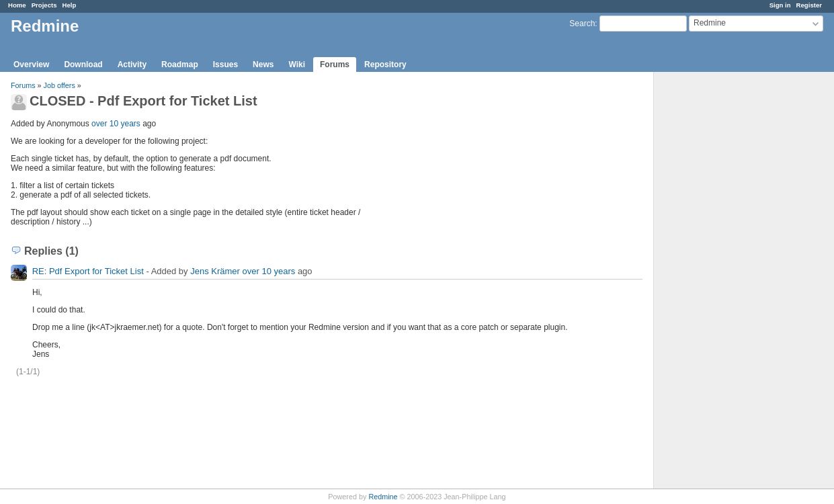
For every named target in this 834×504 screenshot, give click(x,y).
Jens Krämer (215, 271)
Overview (31, 65)
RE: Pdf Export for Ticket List (88, 271)
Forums (335, 65)
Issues (225, 65)
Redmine (383, 497)
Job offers (59, 85)
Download (83, 65)
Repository (385, 65)
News (263, 65)
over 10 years (116, 124)
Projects (44, 5)
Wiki (297, 65)
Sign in (780, 5)
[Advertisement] (721, 283)
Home (17, 5)
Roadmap (180, 65)
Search (582, 24)
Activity (132, 65)
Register (809, 5)
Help (70, 5)
